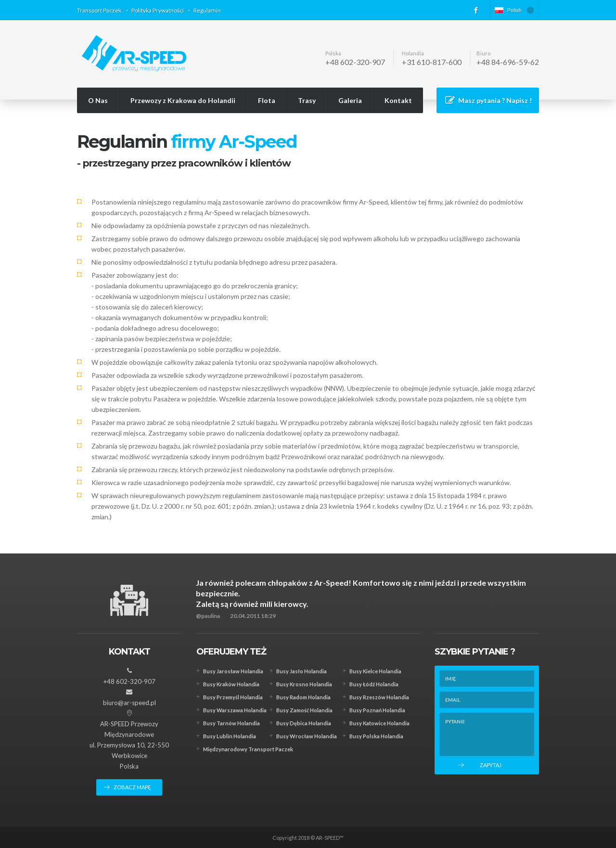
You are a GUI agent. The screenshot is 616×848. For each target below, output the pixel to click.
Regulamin (207, 10)
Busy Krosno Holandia (304, 684)
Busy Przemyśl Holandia (233, 697)
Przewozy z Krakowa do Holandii (183, 100)
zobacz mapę (132, 787)
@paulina (208, 616)
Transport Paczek (99, 10)
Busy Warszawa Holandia (235, 710)
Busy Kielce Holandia (375, 671)
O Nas (98, 100)
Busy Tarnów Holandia (231, 723)
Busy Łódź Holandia (374, 684)
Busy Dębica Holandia (304, 723)
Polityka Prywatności (158, 10)
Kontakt (398, 100)
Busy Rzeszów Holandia (379, 697)
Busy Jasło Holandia (302, 671)
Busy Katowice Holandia (379, 723)
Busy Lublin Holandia (230, 736)
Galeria (350, 100)
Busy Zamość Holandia (304, 710)
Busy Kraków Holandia (231, 684)
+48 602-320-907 (355, 62)
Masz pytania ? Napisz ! (495, 100)
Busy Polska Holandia (376, 736)
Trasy (307, 100)
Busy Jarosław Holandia (233, 671)
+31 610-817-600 (432, 62)
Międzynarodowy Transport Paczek (248, 749)
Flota (267, 100)
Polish (508, 10)
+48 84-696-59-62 (508, 62)
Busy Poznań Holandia (377, 710)
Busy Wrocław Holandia (307, 736)
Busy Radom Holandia (303, 697)
